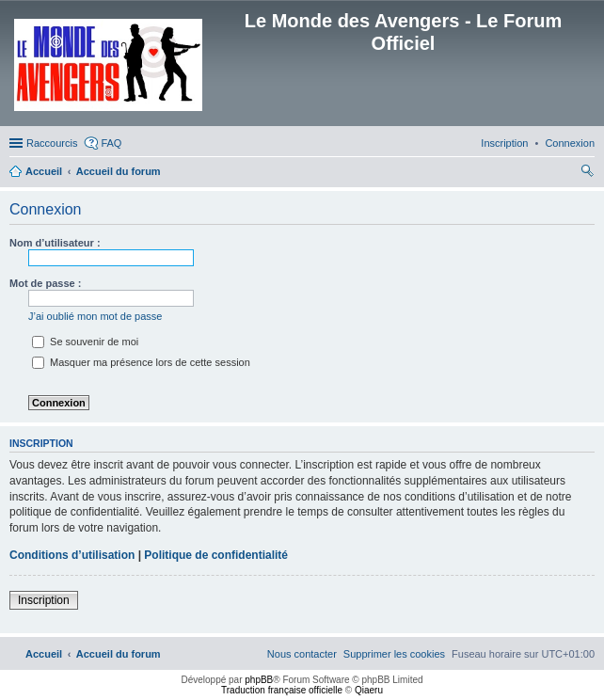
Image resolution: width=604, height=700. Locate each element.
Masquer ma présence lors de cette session (141, 362)
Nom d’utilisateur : (55, 243)
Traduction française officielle (282, 690)
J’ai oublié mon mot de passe (95, 316)
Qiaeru (369, 690)
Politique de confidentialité (216, 555)
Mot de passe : (45, 283)
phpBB (259, 680)
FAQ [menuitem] (111, 143)
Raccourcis (52, 143)
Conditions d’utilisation (72, 555)
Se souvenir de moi (85, 342)
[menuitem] (570, 143)
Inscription (44, 600)
